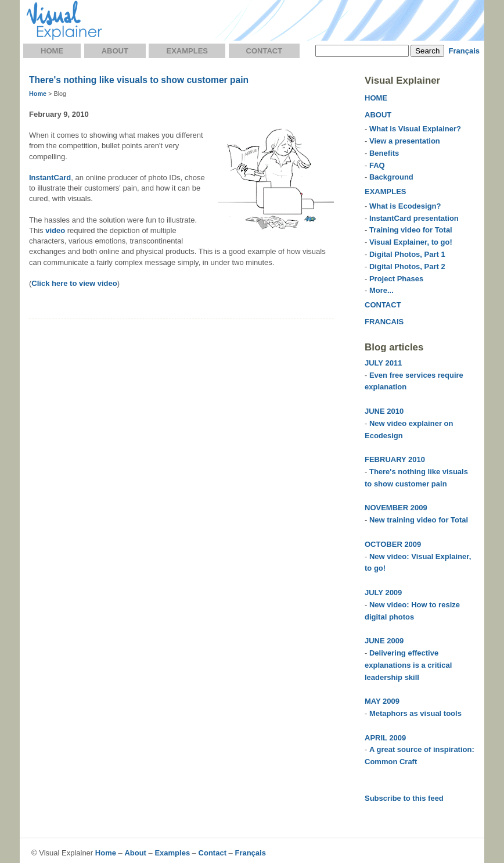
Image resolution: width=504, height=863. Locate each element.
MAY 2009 (382, 701)
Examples (187, 51)
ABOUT (378, 115)
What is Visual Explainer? (415, 129)
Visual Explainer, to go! (411, 242)
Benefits (384, 153)
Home (52, 51)
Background (391, 177)
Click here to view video (74, 283)
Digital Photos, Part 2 (407, 266)
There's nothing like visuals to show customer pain (139, 80)
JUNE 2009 (384, 641)
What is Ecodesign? (405, 206)
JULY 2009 (383, 592)
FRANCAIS (384, 322)
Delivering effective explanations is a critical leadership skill (408, 665)
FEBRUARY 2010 (395, 459)
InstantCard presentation (414, 218)
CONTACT (383, 305)
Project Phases (396, 279)
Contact (264, 51)
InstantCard (50, 178)
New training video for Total (419, 520)
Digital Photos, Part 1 (407, 254)
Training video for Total (411, 230)
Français (464, 51)
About (115, 51)
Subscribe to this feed (404, 798)
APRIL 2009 (385, 738)
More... (381, 290)
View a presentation (405, 141)
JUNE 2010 (384, 411)
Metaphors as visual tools (415, 713)
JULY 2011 (383, 363)
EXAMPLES (386, 191)
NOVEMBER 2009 (396, 508)
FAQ (377, 165)
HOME (376, 98)
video (55, 230)
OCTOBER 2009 (393, 544)
